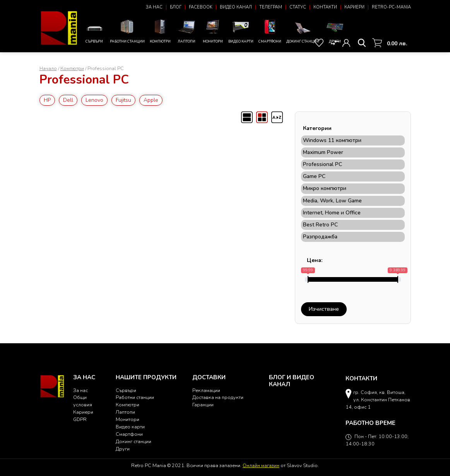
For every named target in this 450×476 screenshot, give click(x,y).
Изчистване (324, 309)
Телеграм (271, 7)
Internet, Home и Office (332, 213)
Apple (151, 100)
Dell (68, 100)
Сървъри (95, 33)
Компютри (160, 31)
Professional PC (323, 164)
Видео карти (241, 31)
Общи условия (83, 401)
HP (47, 100)
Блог (176, 7)
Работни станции (127, 31)
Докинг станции (303, 32)
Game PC (314, 176)
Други (335, 31)
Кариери (354, 7)
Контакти (325, 7)
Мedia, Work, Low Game (332, 201)
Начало (48, 68)
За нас (154, 7)
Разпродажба (320, 237)
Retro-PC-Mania (391, 7)
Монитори (213, 31)
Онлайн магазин (261, 465)
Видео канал (236, 7)
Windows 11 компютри (332, 140)
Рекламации (206, 390)
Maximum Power (323, 152)
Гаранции (203, 405)
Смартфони (270, 31)
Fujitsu (123, 100)
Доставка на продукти (218, 397)
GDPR (80, 419)
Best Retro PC (320, 225)
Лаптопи (187, 31)
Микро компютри (325, 188)
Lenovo (94, 100)
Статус (298, 7)
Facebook (201, 7)
